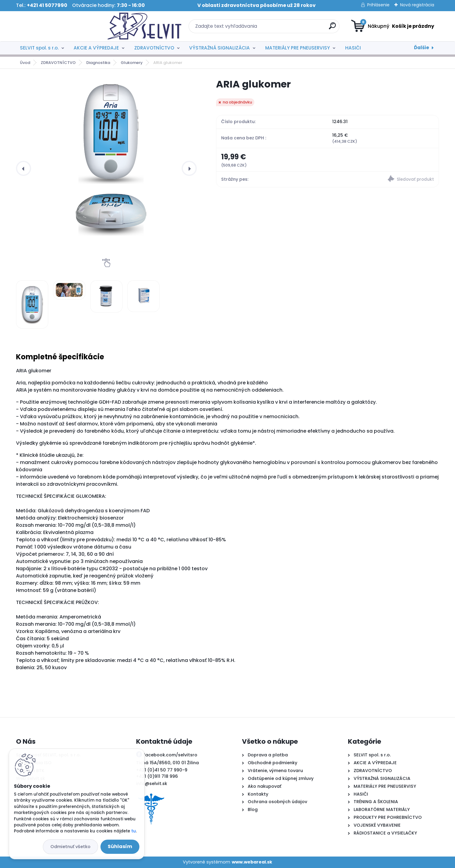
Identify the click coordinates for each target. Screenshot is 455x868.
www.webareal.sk (252, 862)
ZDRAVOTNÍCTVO (154, 48)
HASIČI (353, 48)
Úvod (25, 63)
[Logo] (53, 26)
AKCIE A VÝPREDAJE (96, 48)
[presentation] (24, 168)
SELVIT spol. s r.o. (39, 48)
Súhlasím (120, 846)
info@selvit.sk (152, 784)
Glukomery (132, 63)
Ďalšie (422, 48)
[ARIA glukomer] (111, 158)
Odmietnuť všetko (70, 847)
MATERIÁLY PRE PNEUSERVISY (297, 48)
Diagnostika (98, 63)
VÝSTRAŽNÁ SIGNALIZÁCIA (220, 48)
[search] (286, 28)
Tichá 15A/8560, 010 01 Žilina (167, 763)
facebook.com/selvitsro (170, 755)
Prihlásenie (378, 5)
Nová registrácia (417, 5)
